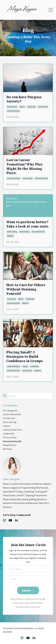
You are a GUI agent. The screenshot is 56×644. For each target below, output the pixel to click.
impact (22, 107)
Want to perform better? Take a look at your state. (28, 224)
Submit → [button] (28, 590)
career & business (14, 178)
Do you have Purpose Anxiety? (24, 99)
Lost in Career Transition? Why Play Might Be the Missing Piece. (25, 167)
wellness (10, 236)
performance (43, 107)
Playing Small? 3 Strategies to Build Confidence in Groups (25, 357)
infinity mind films (13, 430)
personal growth (13, 111)
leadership (31, 107)
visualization (27, 371)
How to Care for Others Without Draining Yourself (26, 289)
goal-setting (12, 107)
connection (11, 299)
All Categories (10, 410)
